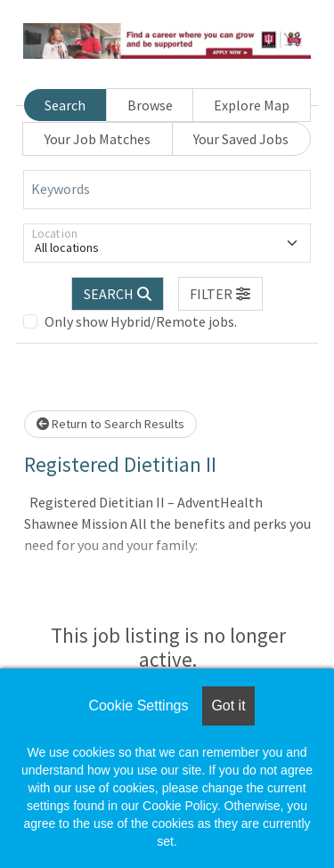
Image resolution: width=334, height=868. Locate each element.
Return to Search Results (110, 424)
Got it (228, 706)
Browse (150, 105)
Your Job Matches (98, 139)
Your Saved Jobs (241, 139)
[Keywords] (167, 190)
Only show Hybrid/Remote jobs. (141, 321)
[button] (221, 294)
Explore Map (252, 105)
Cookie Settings (138, 706)
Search (65, 105)
